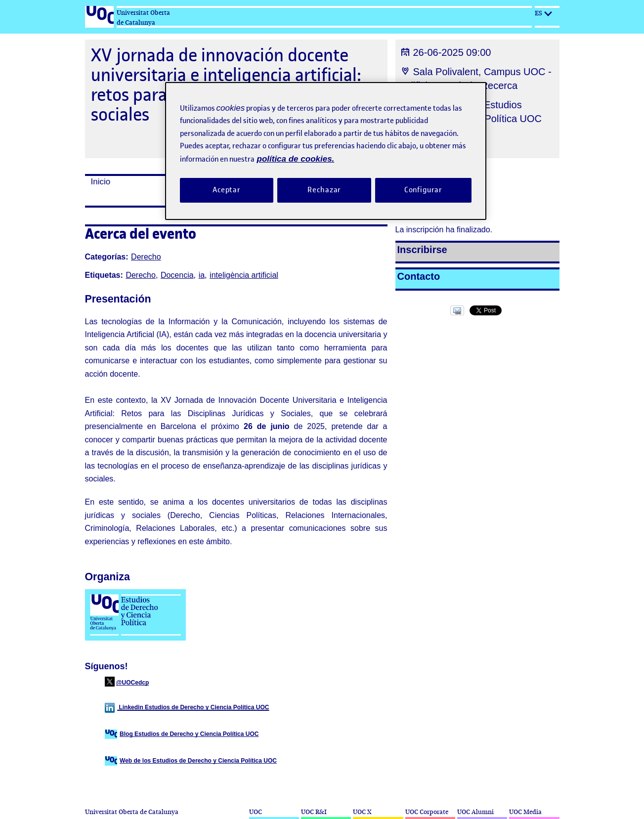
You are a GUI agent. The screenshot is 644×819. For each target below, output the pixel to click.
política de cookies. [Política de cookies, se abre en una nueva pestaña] (296, 159)
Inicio (101, 182)
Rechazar (324, 190)
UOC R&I (314, 812)
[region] (326, 151)
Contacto (419, 276)
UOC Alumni (475, 812)
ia (202, 275)
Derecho (146, 257)
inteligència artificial (244, 275)
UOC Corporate (427, 812)
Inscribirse (422, 250)
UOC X (362, 812)
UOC (256, 812)
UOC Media (525, 812)
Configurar (424, 190)
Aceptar (227, 190)
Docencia (177, 275)
